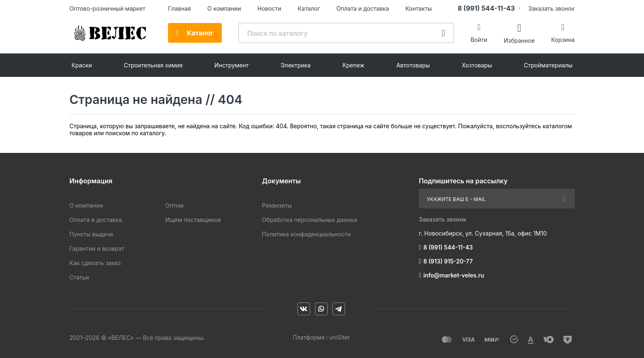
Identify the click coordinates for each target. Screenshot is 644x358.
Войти (479, 40)
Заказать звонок (551, 8)
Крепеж (354, 65)
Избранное (519, 40)
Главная (179, 8)
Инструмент (231, 65)
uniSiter (340, 337)
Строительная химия (153, 65)
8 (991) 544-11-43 (486, 8)
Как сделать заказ (95, 263)
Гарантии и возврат (97, 248)
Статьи (79, 277)
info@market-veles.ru (454, 275)
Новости (269, 8)
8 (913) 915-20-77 (448, 261)
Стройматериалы (548, 65)
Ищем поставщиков (193, 220)
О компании (224, 8)
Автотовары (413, 65)
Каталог (309, 8)
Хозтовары (477, 65)
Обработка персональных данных (310, 220)
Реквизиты (277, 205)
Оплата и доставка (363, 8)
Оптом (174, 205)
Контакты (419, 8)
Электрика (296, 65)
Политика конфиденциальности (306, 234)
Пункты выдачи (91, 234)
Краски (82, 65)
